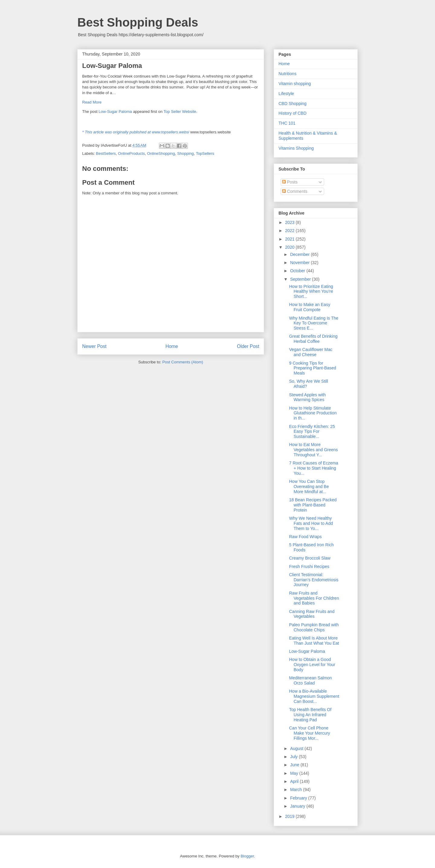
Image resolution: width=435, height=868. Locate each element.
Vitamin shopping (295, 84)
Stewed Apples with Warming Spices (307, 397)
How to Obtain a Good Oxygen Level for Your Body (312, 665)
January (298, 806)
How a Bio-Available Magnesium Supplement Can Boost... (314, 696)
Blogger (247, 856)
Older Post (248, 346)
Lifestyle (286, 94)
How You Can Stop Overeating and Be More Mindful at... (309, 487)
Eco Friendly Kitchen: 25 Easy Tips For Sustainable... (312, 432)
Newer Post (94, 346)
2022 (290, 231)
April (295, 781)
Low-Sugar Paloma (115, 112)
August (297, 748)
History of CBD (293, 113)
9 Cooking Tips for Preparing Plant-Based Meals (313, 368)
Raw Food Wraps (305, 537)
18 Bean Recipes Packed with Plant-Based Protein (313, 505)
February (299, 798)
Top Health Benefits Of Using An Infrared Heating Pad (310, 715)
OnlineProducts (132, 153)
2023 (290, 222)
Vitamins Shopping (296, 148)
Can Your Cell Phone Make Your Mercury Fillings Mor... (310, 733)
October (298, 271)
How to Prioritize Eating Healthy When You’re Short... (311, 292)
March (296, 790)
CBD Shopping (293, 104)
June (295, 765)
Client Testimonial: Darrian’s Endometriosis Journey (314, 580)
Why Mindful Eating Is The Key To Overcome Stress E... (314, 323)
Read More (92, 102)
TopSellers (205, 153)
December (300, 254)
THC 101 (287, 123)
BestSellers (106, 153)
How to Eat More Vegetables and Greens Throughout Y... (313, 450)
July (294, 757)
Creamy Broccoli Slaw (310, 558)
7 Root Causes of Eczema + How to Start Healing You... (314, 468)
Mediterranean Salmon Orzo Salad (311, 680)
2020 (290, 247)
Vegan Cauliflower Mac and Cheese (311, 352)
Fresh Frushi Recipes (309, 566)
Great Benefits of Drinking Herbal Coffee (313, 339)
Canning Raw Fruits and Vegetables (312, 614)
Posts (290, 182)
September (301, 279)
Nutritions (287, 74)
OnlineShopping (161, 153)
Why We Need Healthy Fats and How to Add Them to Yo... (311, 523)
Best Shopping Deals (138, 22)
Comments (295, 191)
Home (172, 346)
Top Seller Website (180, 112)
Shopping (185, 153)
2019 (290, 816)
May (295, 773)
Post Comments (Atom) (183, 362)
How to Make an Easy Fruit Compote (310, 307)
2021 (290, 239)
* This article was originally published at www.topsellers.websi (136, 132)
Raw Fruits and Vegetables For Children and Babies (314, 598)
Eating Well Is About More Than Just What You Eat (314, 641)
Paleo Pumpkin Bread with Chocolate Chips (314, 627)
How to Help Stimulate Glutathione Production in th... (313, 413)
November (300, 263)
